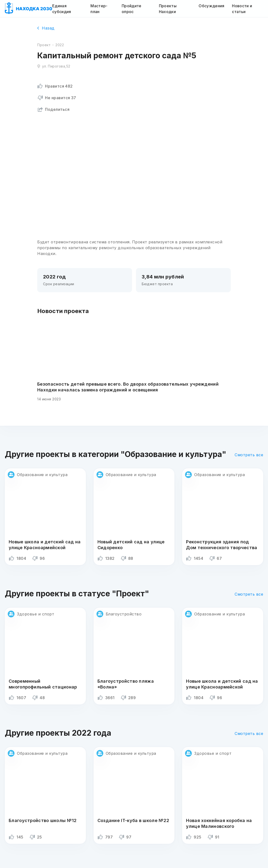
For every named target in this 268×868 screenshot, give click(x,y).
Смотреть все (249, 455)
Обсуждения (211, 6)
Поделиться (53, 109)
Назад (46, 28)
